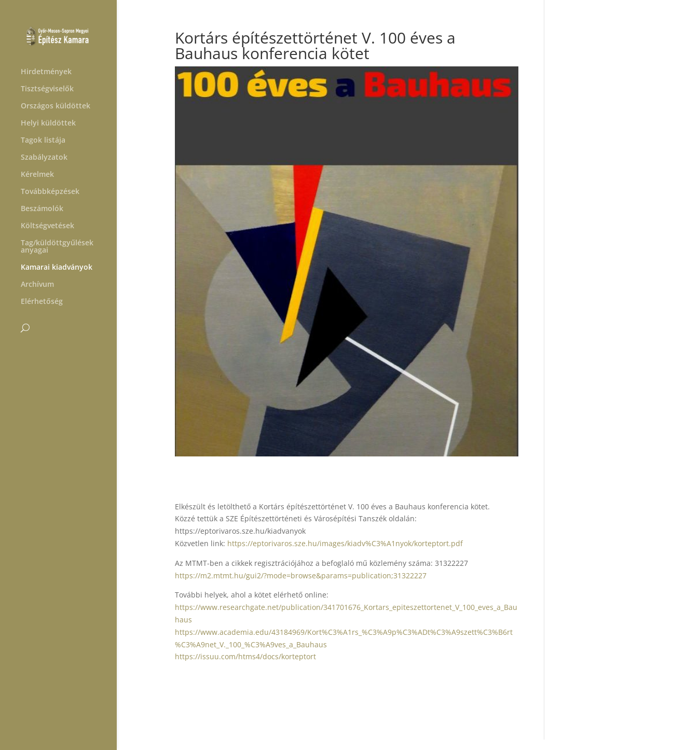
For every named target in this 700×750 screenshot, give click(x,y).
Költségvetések (47, 226)
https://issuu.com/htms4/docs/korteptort (245, 656)
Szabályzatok (44, 158)
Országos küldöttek (56, 106)
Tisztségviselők (47, 89)
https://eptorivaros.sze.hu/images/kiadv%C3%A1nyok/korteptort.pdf (345, 543)
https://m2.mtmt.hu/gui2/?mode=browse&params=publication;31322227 (301, 575)
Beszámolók (42, 209)
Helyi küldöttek (48, 123)
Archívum (37, 285)
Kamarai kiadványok (57, 268)
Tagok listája (43, 141)
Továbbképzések (50, 192)
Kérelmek (37, 175)
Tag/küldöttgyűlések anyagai (57, 247)
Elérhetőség (42, 302)
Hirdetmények (46, 72)
